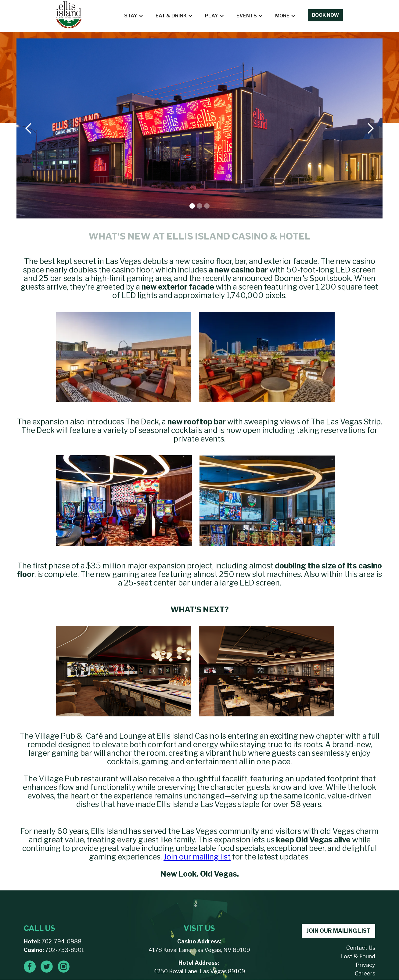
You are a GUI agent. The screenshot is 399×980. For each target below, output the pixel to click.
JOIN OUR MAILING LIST (338, 931)
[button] (134, 16)
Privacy (365, 965)
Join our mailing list (197, 857)
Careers (365, 973)
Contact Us (361, 948)
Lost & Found (358, 956)
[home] (69, 15)
